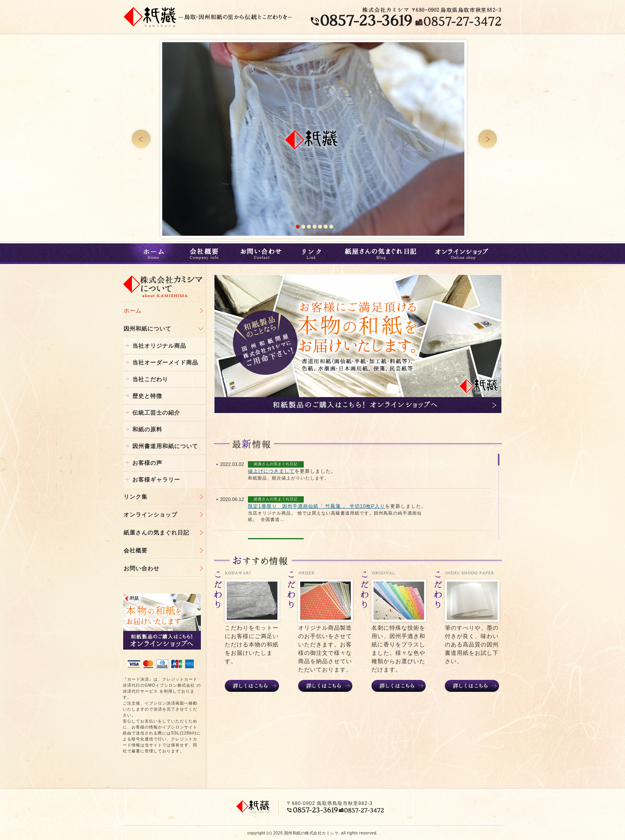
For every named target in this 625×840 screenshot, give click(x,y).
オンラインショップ (464, 254)
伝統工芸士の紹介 (156, 413)
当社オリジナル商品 (159, 346)
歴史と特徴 (147, 396)
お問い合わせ (261, 254)
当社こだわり (150, 379)
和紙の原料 (147, 429)
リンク (313, 254)
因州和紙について (147, 329)
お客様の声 (147, 463)
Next (488, 139)
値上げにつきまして (271, 471)
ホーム (152, 254)
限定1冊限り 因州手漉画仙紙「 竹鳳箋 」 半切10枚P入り (316, 506)
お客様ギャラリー (156, 480)
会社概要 (205, 254)
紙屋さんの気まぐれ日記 (380, 254)
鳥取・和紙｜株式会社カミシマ (150, 17)
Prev (141, 139)
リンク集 (136, 497)
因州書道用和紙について (165, 446)
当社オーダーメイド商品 (165, 362)
